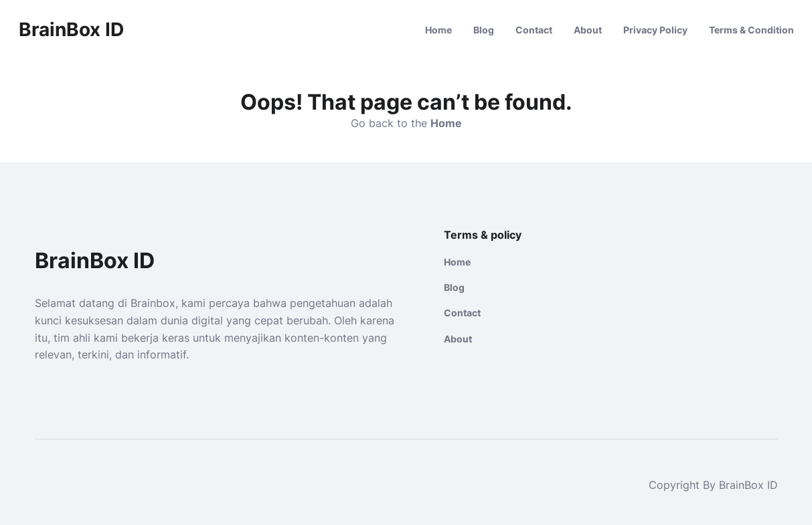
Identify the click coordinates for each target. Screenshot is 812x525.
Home (438, 30)
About (588, 30)
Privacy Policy (655, 30)
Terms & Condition (751, 30)
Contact (534, 30)
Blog (484, 30)
